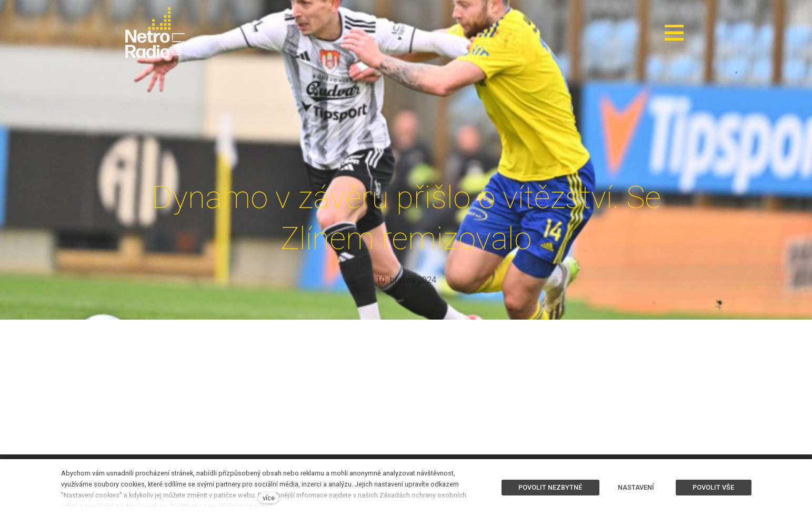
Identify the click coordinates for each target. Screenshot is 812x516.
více (269, 498)
